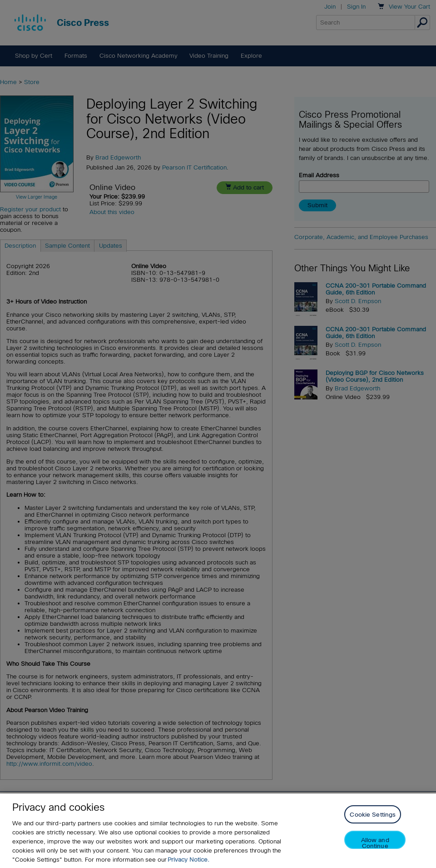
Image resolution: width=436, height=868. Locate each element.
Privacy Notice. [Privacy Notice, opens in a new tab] (188, 860)
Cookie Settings (373, 815)
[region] (218, 831)
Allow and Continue (375, 843)
